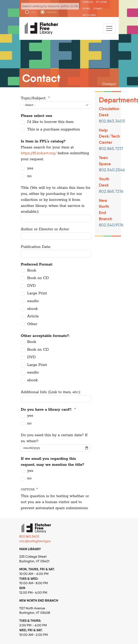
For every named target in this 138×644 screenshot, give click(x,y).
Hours (86, 8)
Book (32, 270)
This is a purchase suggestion (54, 129)
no (29, 176)
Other (32, 324)
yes (30, 168)
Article (33, 316)
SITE (33, 12)
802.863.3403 (29, 536)
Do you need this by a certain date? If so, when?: (54, 438)
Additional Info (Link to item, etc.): (51, 392)
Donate (98, 8)
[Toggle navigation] (109, 28)
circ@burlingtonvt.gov (35, 541)
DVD (31, 286)
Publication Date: (36, 247)
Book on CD (38, 278)
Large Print (37, 293)
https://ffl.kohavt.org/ (39, 153)
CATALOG (52, 12)
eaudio (33, 301)
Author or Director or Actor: (45, 229)
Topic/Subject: (34, 98)
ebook (32, 309)
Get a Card (89, 15)
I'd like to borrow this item (50, 122)
